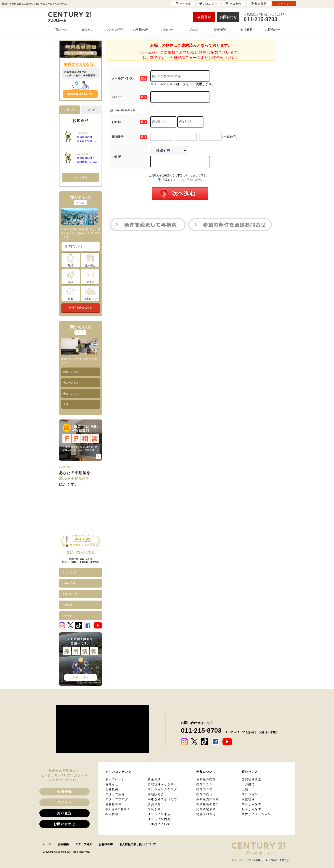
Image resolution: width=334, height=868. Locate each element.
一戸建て (248, 784)
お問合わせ (228, 17)
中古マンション (72, 394)
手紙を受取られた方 (162, 799)
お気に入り (208, 4)
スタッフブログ (117, 799)
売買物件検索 (252, 779)
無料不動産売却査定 (81, 308)
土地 (66, 404)
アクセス (67, 616)
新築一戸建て (71, 372)
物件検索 (183, 4)
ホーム (47, 844)
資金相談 (154, 779)
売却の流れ (204, 794)
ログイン (65, 802)
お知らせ (112, 784)
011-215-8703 (80, 552)
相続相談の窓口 (208, 804)
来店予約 (154, 809)
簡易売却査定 (206, 814)
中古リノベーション (256, 814)
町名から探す (252, 809)
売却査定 (65, 813)
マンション (250, 794)
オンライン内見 (159, 819)
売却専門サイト (74, 246)
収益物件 (248, 799)
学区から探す (252, 804)
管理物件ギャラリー (162, 784)
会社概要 (67, 605)
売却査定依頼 (206, 809)
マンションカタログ (162, 789)
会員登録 (204, 17)
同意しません (192, 180)
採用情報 (112, 814)
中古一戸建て (71, 383)
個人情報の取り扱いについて (138, 844)
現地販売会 (156, 794)
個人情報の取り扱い (119, 809)
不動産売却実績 (208, 799)
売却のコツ (204, 789)
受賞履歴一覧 (70, 594)
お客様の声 (69, 583)
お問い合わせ (65, 824)
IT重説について (159, 824)
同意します (167, 180)
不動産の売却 (206, 779)
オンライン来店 (159, 814)
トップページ (115, 779)
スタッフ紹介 (70, 572)
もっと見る (81, 177)
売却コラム (204, 784)
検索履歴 (259, 4)
